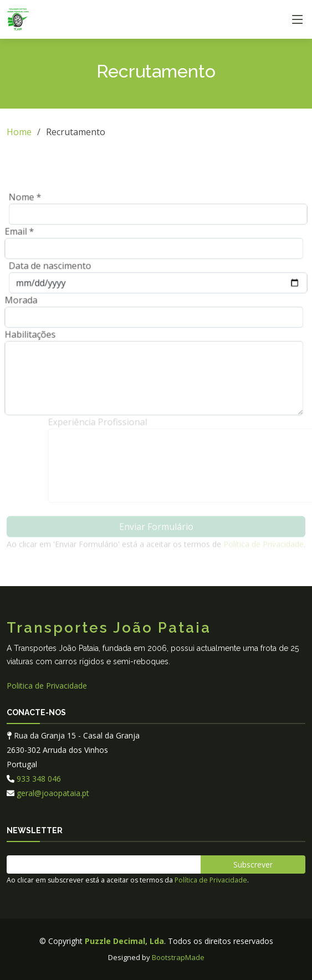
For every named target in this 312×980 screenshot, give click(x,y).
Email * (16, 235)
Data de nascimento (53, 269)
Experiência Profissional (103, 425)
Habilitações (27, 338)
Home (19, 132)
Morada (17, 304)
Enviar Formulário (156, 530)
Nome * (29, 201)
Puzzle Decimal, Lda (124, 941)
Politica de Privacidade (47, 686)
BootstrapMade (178, 957)
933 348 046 (39, 779)
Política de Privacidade (264, 548)
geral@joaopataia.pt (53, 793)
